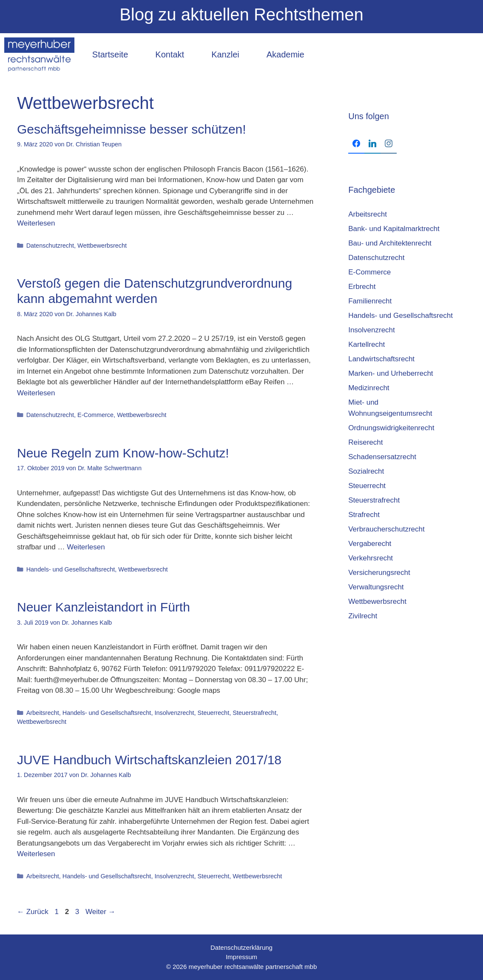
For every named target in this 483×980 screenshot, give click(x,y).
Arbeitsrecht (43, 713)
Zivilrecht (363, 616)
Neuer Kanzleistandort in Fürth (104, 607)
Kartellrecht (367, 344)
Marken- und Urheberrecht (391, 373)
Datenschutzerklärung (241, 947)
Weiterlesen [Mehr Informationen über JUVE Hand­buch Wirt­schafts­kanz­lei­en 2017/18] (36, 854)
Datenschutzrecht (50, 246)
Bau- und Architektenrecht (390, 243)
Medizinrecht (369, 388)
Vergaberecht (370, 544)
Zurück (33, 912)
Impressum (241, 957)
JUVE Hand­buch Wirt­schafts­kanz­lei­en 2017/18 (149, 760)
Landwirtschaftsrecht (381, 359)
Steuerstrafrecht (254, 713)
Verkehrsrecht (371, 558)
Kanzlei (225, 54)
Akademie (286, 54)
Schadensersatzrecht (382, 457)
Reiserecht (365, 442)
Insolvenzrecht (174, 713)
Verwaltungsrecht (376, 587)
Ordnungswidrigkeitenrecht (391, 428)
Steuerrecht (214, 713)
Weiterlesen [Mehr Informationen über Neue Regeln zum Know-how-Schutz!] (86, 547)
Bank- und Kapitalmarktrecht (394, 229)
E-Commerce (95, 415)
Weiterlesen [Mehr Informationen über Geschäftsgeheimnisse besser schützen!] (36, 223)
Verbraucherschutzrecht (386, 529)
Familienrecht (370, 301)
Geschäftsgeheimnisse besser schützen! (132, 129)
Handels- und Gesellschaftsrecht (71, 569)
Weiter (101, 912)
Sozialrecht (366, 471)
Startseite (110, 54)
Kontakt (170, 54)
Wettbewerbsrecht (102, 246)
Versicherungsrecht (379, 573)
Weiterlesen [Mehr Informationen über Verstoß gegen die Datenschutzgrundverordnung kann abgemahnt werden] (36, 393)
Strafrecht (364, 515)
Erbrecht (362, 287)
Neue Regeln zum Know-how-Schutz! (123, 453)
